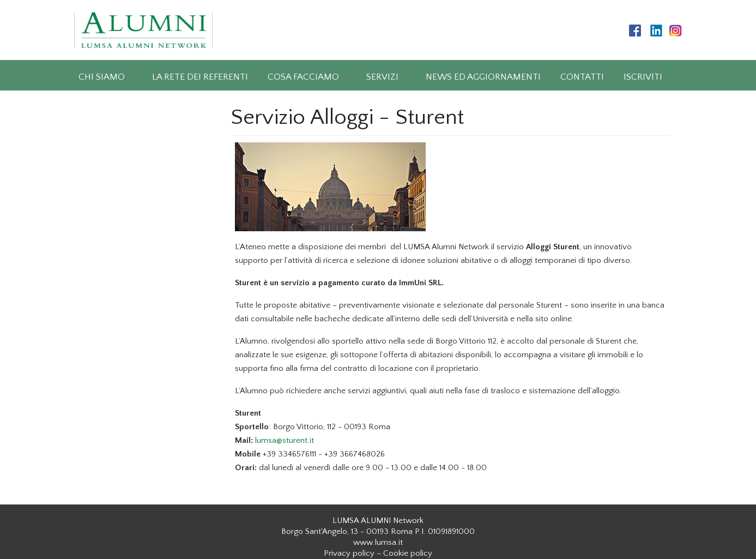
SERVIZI (382, 77)
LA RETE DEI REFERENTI (200, 77)
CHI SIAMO (102, 77)
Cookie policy (408, 553)
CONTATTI (582, 77)
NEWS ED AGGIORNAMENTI (483, 77)
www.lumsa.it (378, 542)
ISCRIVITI (643, 77)
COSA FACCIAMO (303, 77)
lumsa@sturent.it (285, 440)
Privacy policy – (352, 553)
